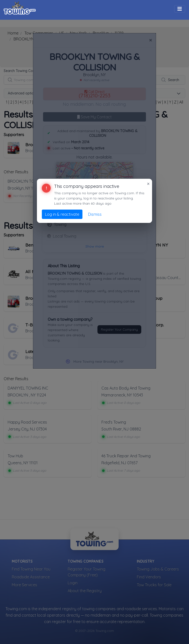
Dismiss (95, 214)
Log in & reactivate (62, 214)
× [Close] (148, 184)
